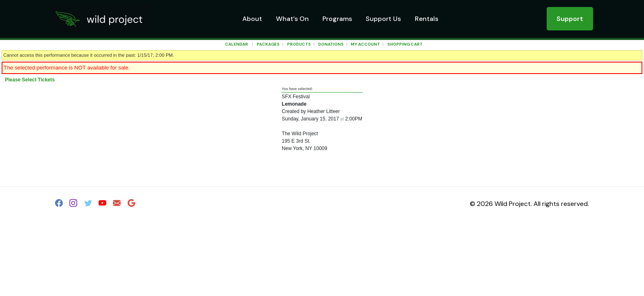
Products (299, 44)
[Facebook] (59, 204)
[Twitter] (88, 204)
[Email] (117, 204)
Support (570, 19)
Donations (331, 44)
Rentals (427, 19)
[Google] (132, 204)
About (252, 19)
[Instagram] (73, 204)
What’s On (292, 19)
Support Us (383, 19)
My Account (365, 44)
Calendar (237, 44)
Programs (337, 19)
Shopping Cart (405, 44)
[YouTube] (102, 204)
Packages (268, 44)
